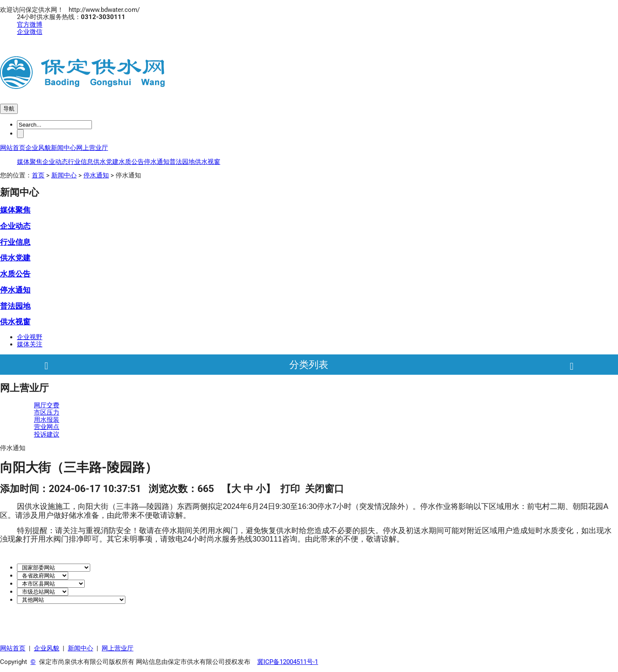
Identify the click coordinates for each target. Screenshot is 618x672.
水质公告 (131, 162)
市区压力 (47, 412)
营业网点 (47, 427)
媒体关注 (30, 344)
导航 (9, 109)
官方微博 (30, 25)
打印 (290, 489)
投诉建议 (47, 434)
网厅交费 (47, 405)
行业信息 (80, 162)
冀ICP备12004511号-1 (288, 662)
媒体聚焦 (30, 162)
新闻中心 (64, 148)
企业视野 (30, 337)
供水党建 (106, 162)
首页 (38, 175)
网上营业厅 (92, 148)
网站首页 (13, 148)
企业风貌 (38, 148)
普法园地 (182, 162)
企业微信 (30, 32)
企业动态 (55, 162)
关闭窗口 (324, 489)
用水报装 (47, 420)
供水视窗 (208, 162)
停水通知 (157, 162)
